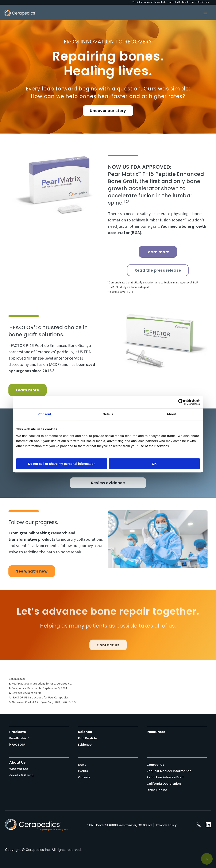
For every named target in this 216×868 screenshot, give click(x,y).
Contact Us (155, 765)
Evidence (85, 745)
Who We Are (19, 769)
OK (154, 464)
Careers (84, 777)
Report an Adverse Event (166, 777)
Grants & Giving (21, 775)
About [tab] (171, 414)
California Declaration (164, 784)
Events (83, 771)
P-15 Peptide (87, 738)
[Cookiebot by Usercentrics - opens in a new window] (181, 402)
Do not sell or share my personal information (62, 464)
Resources (156, 732)
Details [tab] (108, 414)
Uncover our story (108, 111)
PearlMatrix (19, 738)
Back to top (207, 859)
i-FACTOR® (17, 745)
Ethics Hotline (157, 790)
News (82, 765)
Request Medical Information (169, 771)
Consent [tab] (45, 414)
